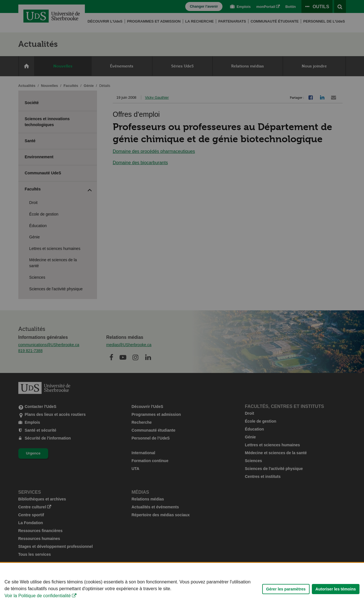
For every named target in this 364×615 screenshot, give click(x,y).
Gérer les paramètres (286, 593)
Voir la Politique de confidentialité (38, 600)
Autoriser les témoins (336, 593)
